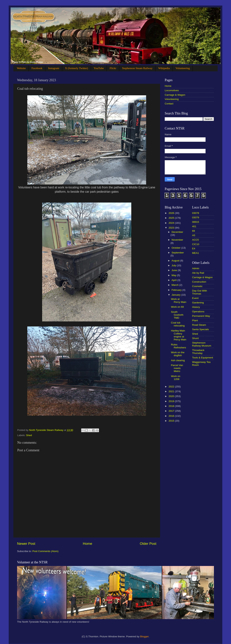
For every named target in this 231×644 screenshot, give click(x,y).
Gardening (198, 303)
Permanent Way (201, 316)
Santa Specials (201, 329)
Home (87, 544)
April (174, 280)
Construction (199, 282)
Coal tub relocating (178, 324)
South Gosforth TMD (177, 315)
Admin (196, 268)
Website (21, 68)
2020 (172, 396)
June (175, 270)
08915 (196, 222)
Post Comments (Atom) (45, 551)
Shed (29, 435)
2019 (172, 401)
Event (195, 298)
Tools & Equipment (203, 358)
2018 (172, 406)
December (177, 232)
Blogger (144, 636)
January (176, 295)
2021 (172, 391)
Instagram (54, 68)
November (177, 240)
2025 (172, 218)
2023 (172, 228)
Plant (195, 320)
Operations (198, 312)
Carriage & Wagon (175, 95)
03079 (196, 217)
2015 (172, 421)
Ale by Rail (198, 273)
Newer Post (26, 544)
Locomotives (172, 90)
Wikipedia (164, 68)
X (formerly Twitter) (77, 68)
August (176, 261)
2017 (172, 411)
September (178, 253)
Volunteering (183, 68)
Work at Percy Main (179, 301)
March (175, 285)
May (174, 275)
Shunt (195, 338)
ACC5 (196, 240)
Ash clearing (178, 360)
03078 (196, 213)
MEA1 (196, 253)
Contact (169, 104)
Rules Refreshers (179, 346)
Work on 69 (177, 307)
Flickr (113, 68)
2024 (172, 223)
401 (194, 226)
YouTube (99, 68)
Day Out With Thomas (200, 292)
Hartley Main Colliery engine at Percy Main (179, 335)
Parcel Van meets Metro (177, 368)
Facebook (37, 68)
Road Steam (199, 325)
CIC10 (196, 244)
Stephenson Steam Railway (137, 68)
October (176, 248)
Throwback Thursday (198, 352)
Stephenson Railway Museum (202, 344)
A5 (194, 235)
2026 (172, 213)
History (196, 307)
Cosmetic (197, 286)
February (177, 290)
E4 (194, 249)
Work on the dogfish (178, 354)
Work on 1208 (176, 378)
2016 (172, 416)
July (174, 265)
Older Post (148, 544)
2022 (172, 387)
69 (194, 231)
